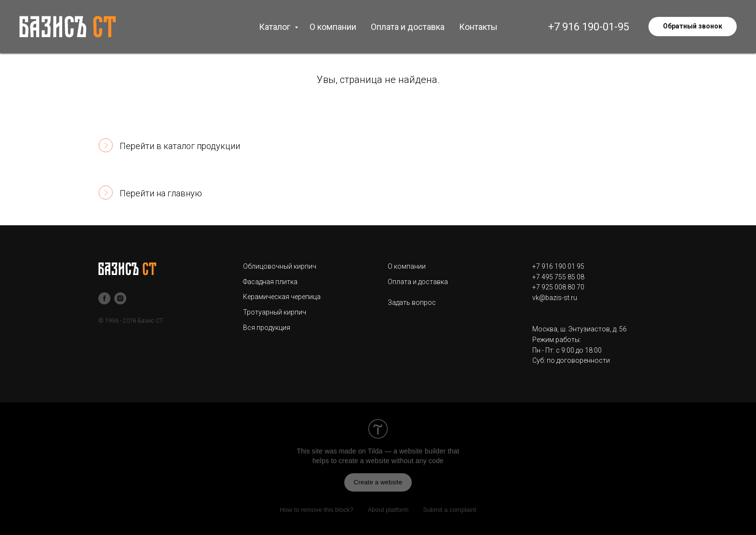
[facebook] (104, 298)
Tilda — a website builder (407, 451)
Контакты (478, 27)
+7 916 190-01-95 (589, 27)
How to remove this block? (316, 510)
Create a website (378, 482)
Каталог (276, 27)
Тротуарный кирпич (275, 312)
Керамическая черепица (282, 297)
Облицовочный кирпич (280, 266)
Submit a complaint (450, 510)
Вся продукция (267, 328)
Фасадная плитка (270, 282)
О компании (333, 27)
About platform (388, 510)
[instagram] (120, 298)
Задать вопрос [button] (412, 302)
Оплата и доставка (408, 27)
